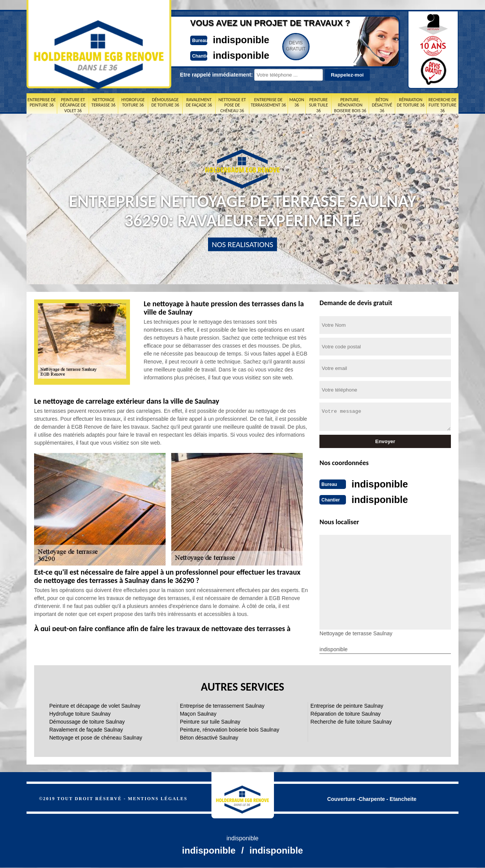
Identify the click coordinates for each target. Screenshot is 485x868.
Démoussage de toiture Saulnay (87, 721)
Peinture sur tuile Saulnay (210, 721)
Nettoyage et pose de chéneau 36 (232, 105)
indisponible (220, 39)
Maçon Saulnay (198, 713)
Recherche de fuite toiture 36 (443, 105)
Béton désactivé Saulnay (209, 737)
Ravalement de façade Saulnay (86, 729)
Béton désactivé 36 (382, 105)
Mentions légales (158, 798)
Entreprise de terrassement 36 (268, 102)
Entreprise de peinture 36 (42, 102)
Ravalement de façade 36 (199, 102)
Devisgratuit (278, 46)
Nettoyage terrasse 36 (103, 102)
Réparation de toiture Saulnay (345, 713)
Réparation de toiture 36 (411, 102)
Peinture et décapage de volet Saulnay (95, 705)
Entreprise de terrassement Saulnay (222, 705)
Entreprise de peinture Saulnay (347, 705)
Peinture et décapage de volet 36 (73, 105)
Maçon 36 (297, 102)
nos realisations (242, 244)
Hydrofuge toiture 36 (133, 102)
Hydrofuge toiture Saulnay (80, 713)
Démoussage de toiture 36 (165, 102)
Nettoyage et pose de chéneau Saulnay (96, 737)
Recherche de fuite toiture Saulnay (351, 721)
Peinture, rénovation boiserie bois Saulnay (230, 729)
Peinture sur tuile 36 (319, 105)
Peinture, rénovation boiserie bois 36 (350, 105)
